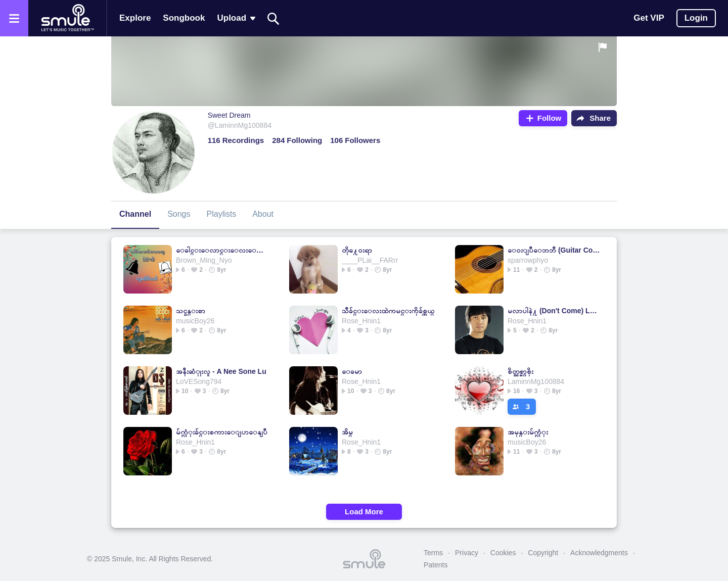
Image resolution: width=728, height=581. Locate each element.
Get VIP (649, 18)
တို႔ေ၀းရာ (357, 250)
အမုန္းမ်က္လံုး (528, 432)
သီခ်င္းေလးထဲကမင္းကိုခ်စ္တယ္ (388, 311)
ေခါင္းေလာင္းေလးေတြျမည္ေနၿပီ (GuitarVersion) (222, 250)
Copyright (543, 553)
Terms (433, 553)
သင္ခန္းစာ (191, 311)
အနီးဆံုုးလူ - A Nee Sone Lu (221, 371)
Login (696, 18)
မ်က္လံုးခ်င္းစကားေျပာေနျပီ (222, 432)
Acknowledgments (599, 553)
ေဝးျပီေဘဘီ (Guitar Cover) (554, 250)
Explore (135, 18)
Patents (436, 565)
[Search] (274, 18)
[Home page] (67, 18)
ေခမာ (352, 371)
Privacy (467, 553)
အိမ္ (347, 432)
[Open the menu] (14, 18)
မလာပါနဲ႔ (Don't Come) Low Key (554, 311)
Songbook (184, 18)
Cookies (503, 553)
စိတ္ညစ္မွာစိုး (520, 371)
